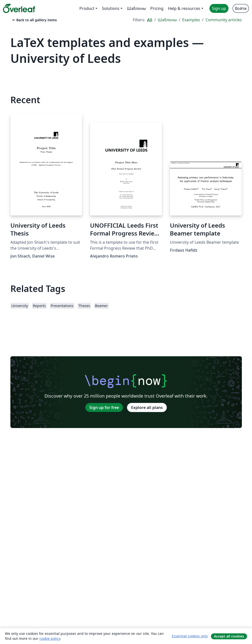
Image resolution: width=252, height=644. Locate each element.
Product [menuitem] (87, 8)
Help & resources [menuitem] (184, 8)
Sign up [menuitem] (219, 8)
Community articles (224, 20)
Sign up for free (104, 407)
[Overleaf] (19, 8)
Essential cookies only (190, 636)
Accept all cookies (229, 636)
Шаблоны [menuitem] (136, 8)
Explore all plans (147, 407)
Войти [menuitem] (241, 8)
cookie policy (50, 638)
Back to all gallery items (34, 20)
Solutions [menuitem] (111, 8)
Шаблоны (167, 20)
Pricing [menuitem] (157, 8)
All (150, 20)
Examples (191, 20)
